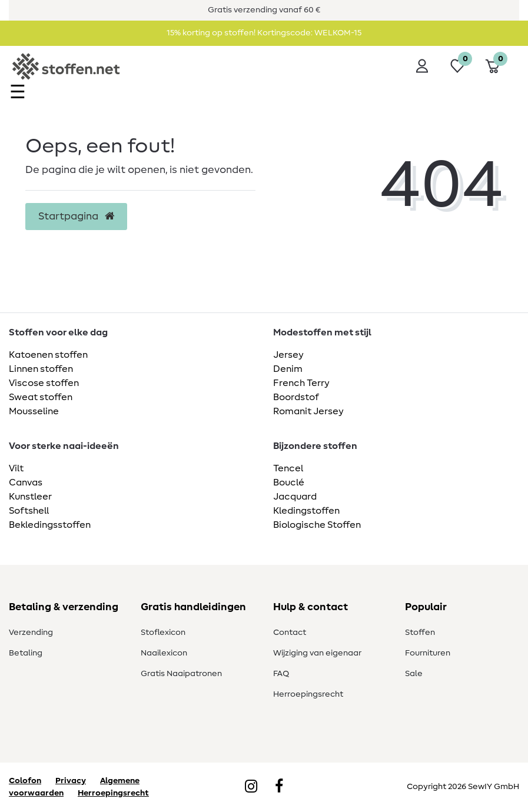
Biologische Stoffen (317, 525)
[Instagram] (251, 787)
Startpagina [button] (76, 217)
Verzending (31, 633)
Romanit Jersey (308, 411)
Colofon (25, 781)
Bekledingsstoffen (50, 525)
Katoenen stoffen (48, 355)
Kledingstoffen (306, 511)
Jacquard (295, 497)
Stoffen (420, 633)
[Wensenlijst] (457, 66)
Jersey (288, 355)
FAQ (281, 674)
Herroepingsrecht (308, 694)
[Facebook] (279, 787)
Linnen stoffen (41, 369)
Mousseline (34, 411)
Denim (288, 369)
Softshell (29, 511)
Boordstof (296, 397)
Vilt (16, 468)
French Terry (301, 383)
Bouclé (289, 482)
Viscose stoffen (44, 383)
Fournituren (428, 653)
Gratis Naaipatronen (181, 674)
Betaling (26, 653)
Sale (414, 674)
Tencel (288, 468)
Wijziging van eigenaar (317, 653)
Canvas (26, 482)
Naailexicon (164, 653)
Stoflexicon (163, 633)
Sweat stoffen (41, 397)
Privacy (71, 781)
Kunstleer (30, 497)
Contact (290, 633)
